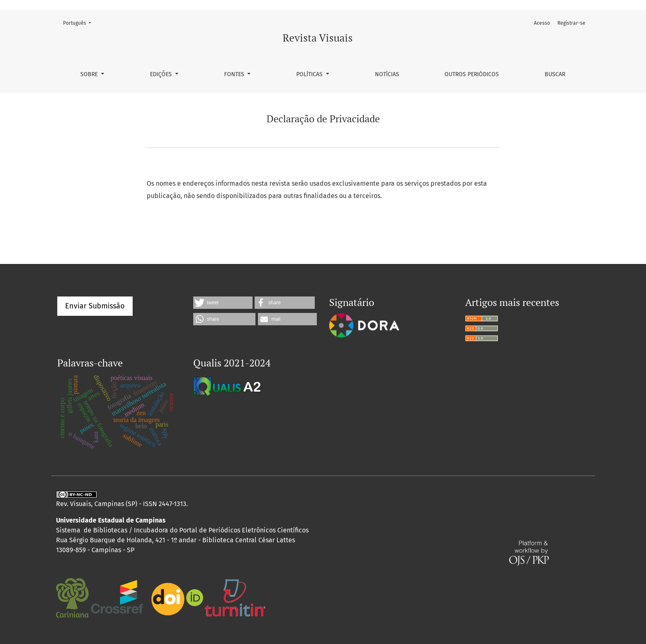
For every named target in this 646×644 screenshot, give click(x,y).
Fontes (235, 74)
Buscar (555, 74)
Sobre (90, 74)
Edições (162, 74)
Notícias (387, 74)
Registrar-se (571, 23)
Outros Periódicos (472, 74)
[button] (223, 303)
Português (80, 22)
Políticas (310, 74)
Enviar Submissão (95, 306)
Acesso (542, 23)
